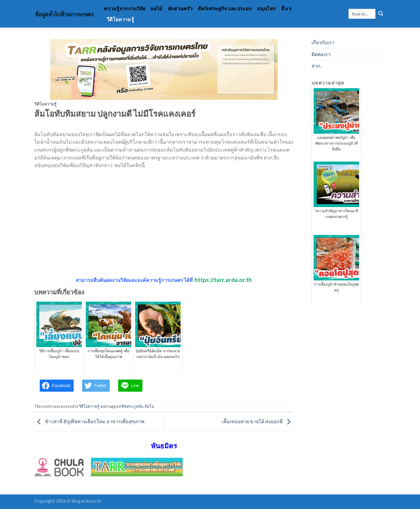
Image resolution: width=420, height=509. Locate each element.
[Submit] (381, 14)
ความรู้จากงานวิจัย (125, 8)
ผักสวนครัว (180, 8)
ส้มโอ (149, 406)
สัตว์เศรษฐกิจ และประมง (225, 8)
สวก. (317, 66)
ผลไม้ (157, 8)
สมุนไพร (266, 8)
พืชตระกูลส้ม (132, 406)
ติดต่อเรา (321, 54)
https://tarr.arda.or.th (223, 280)
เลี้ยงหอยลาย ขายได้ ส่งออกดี (258, 421)
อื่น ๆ (286, 8)
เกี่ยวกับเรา (323, 42)
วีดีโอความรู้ (120, 19)
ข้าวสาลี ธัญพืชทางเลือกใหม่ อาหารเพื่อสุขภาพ (89, 421)
